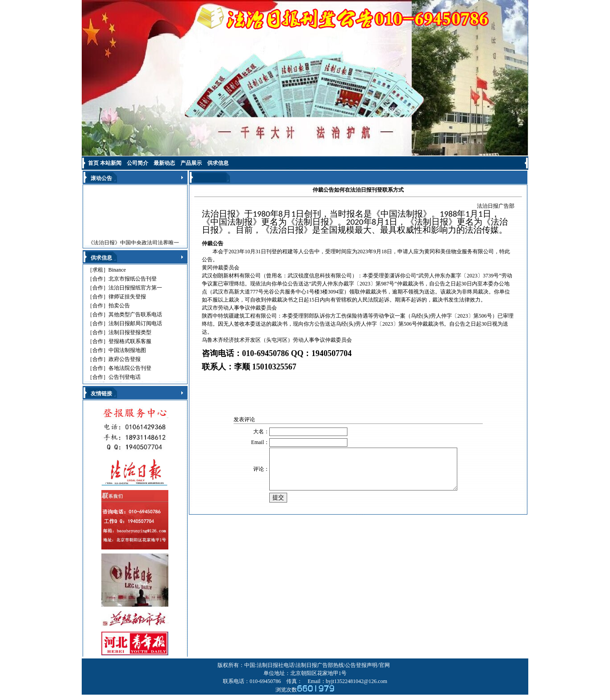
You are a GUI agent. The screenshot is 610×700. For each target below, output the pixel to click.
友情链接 (101, 394)
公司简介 (138, 163)
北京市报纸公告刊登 (133, 279)
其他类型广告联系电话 (135, 314)
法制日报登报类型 (130, 332)
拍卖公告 (119, 306)
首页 (93, 163)
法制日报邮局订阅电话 (135, 323)
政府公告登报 (125, 359)
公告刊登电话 (125, 377)
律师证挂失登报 (127, 297)
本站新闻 (111, 163)
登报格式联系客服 (130, 341)
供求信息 (218, 163)
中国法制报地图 (127, 350)
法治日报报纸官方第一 (135, 288)
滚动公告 (101, 178)
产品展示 (191, 163)
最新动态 (164, 163)
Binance (117, 270)
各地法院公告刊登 (130, 368)
